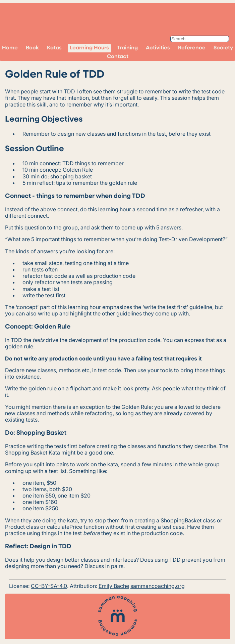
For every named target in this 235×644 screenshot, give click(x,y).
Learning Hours (89, 48)
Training (127, 48)
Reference (192, 48)
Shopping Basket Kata (33, 453)
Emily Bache (114, 586)
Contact (118, 57)
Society (223, 48)
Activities (158, 48)
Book (32, 48)
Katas (54, 48)
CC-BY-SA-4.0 (49, 586)
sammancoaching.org (158, 586)
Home (10, 48)
